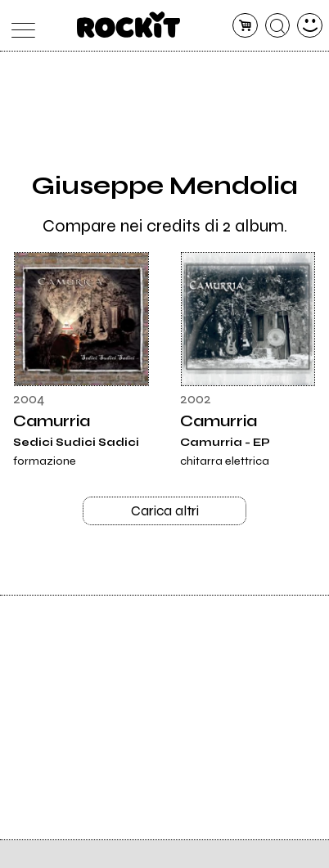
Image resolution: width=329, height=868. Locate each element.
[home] (129, 25)
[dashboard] (310, 26)
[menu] (19, 26)
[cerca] (278, 26)
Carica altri (165, 512)
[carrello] (245, 26)
